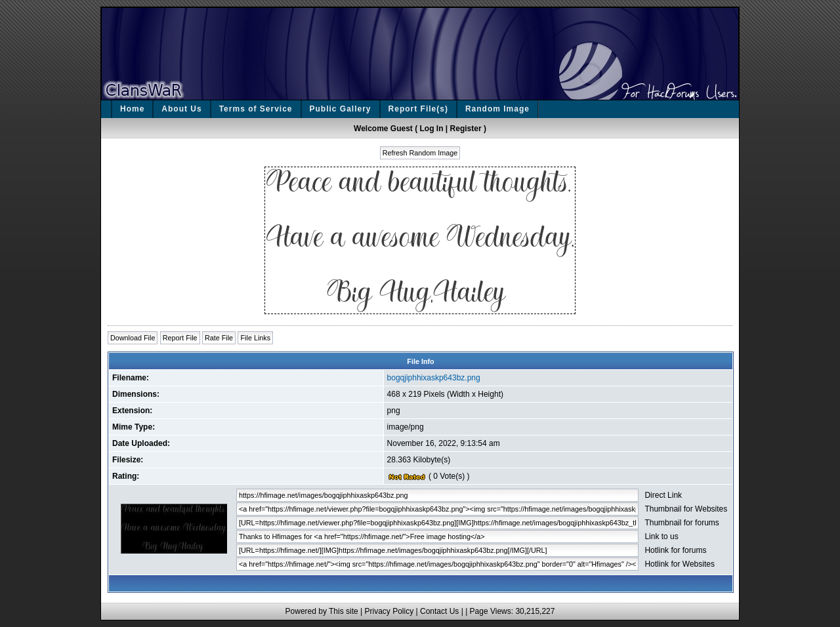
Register (466, 129)
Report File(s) (418, 109)
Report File (180, 338)
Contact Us (439, 611)
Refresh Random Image (420, 153)
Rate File (219, 338)
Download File (133, 338)
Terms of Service (256, 109)
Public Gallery (341, 109)
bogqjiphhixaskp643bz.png (434, 378)
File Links (255, 338)
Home (132, 109)
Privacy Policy (389, 611)
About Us (181, 109)
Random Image (497, 109)
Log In (432, 129)
